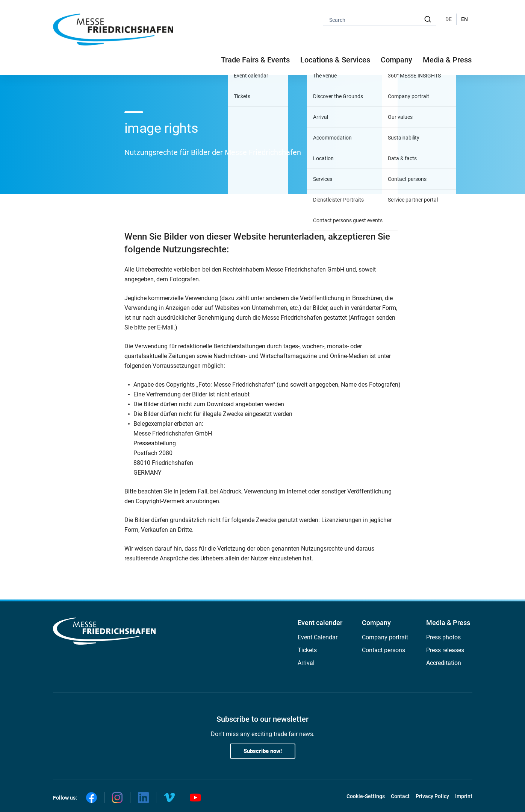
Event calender (320, 623)
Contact (400, 796)
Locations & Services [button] (335, 60)
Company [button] (396, 60)
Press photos (443, 637)
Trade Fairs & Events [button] (255, 60)
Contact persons (384, 650)
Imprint (464, 796)
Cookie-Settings (366, 796)
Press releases (445, 650)
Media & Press (447, 60)
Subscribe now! (263, 751)
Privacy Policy (432, 796)
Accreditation (444, 663)
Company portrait (385, 637)
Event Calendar (318, 637)
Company (376, 623)
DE (449, 19)
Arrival (306, 663)
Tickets (307, 650)
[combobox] (380, 19)
